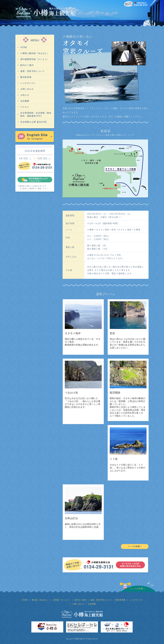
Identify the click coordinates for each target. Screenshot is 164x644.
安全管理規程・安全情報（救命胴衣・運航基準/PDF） (36, 114)
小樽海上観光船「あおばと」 (35, 53)
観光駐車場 (26, 77)
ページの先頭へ (135, 546)
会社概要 (25, 101)
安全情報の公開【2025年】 (34, 122)
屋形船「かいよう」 (62, 600)
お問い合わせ (27, 89)
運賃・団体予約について (32, 71)
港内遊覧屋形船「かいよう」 (35, 59)
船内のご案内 (27, 65)
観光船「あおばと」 (41, 600)
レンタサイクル (28, 83)
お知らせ (25, 95)
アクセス (25, 107)
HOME (24, 47)
